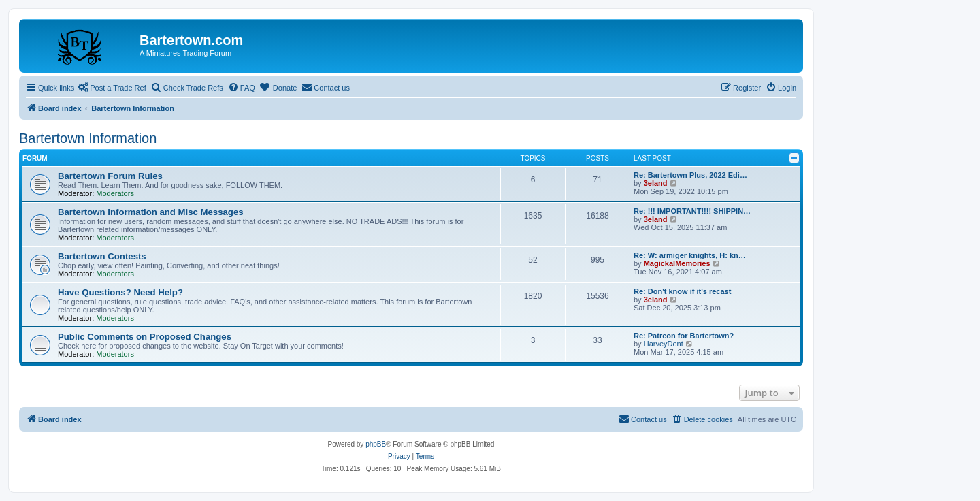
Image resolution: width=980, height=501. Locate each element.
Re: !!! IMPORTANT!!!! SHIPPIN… (692, 211)
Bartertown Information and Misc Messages (151, 212)
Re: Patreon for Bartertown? (684, 336)
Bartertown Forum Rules (110, 176)
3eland (656, 183)
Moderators (115, 193)
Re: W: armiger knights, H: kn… (690, 255)
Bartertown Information (88, 138)
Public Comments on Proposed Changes (145, 337)
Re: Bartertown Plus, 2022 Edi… (690, 175)
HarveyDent (664, 344)
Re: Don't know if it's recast (682, 291)
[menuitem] (242, 88)
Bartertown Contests (102, 256)
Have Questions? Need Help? (120, 292)
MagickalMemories (677, 263)
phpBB (376, 444)
